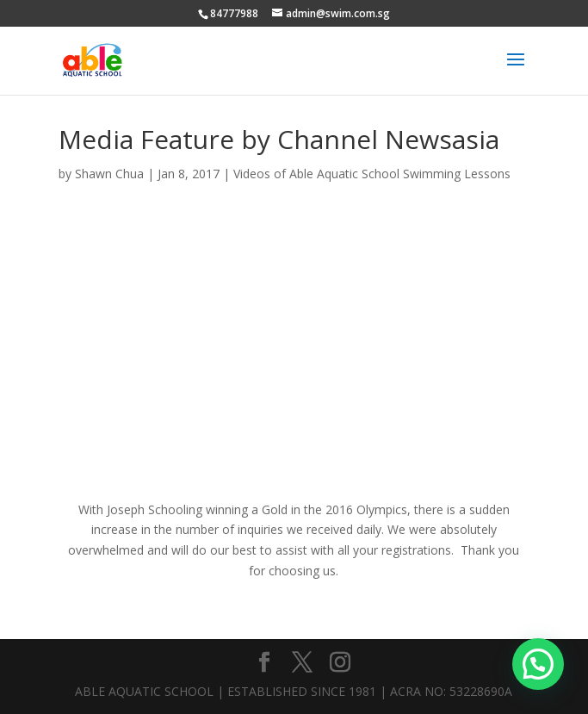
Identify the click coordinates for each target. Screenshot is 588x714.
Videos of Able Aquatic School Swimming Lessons (372, 174)
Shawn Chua (109, 174)
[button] (538, 664)
